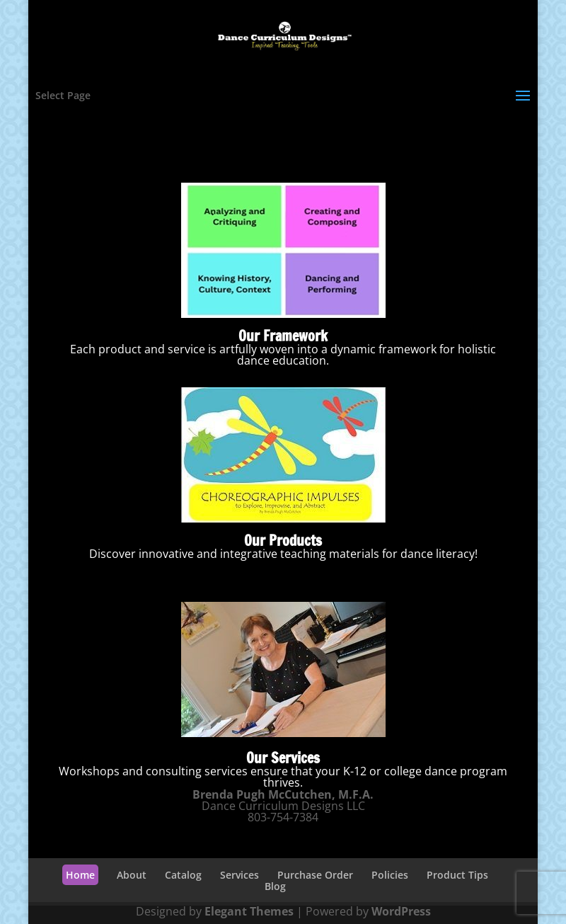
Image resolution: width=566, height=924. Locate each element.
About (132, 875)
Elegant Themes (249, 911)
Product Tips (457, 875)
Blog (275, 886)
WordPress (401, 911)
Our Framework (283, 336)
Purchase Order (315, 875)
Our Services (283, 758)
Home (80, 875)
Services (239, 875)
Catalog (183, 875)
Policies (390, 875)
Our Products (283, 541)
